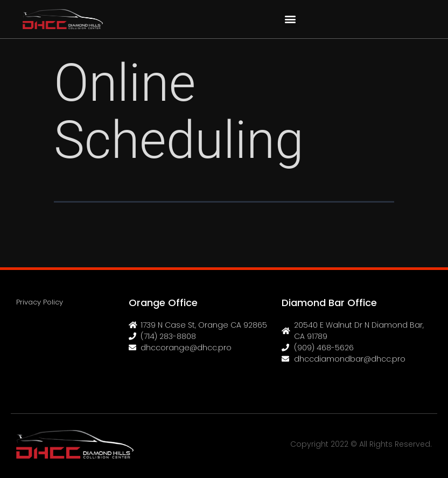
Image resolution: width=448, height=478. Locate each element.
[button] (290, 19)
